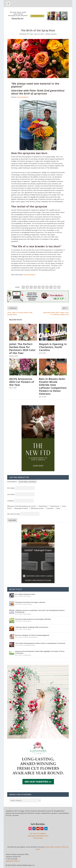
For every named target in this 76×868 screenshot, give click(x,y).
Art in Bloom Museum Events (25, 594)
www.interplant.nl (22, 97)
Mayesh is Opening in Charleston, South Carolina (53, 347)
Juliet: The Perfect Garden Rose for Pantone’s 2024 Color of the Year (22, 348)
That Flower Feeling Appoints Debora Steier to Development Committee (40, 643)
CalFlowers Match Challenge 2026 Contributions (32, 627)
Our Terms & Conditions (38, 833)
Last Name (11, 494)
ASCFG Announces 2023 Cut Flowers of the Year (22, 382)
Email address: (22, 482)
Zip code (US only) (13, 514)
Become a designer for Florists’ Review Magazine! (32, 635)
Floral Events (27, 596)
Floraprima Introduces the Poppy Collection (30, 602)
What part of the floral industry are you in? (22, 506)
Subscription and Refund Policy (38, 836)
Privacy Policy (38, 838)
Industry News (27, 614)
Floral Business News (29, 645)
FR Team (30, 34)
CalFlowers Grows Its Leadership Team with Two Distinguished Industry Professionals (40, 611)
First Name (11, 488)
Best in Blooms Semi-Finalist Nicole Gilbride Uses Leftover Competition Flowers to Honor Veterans (53, 386)
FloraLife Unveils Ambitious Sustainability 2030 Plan (33, 619)
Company (10, 501)
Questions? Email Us (13, 861)
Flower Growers (51, 34)
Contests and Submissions (30, 637)
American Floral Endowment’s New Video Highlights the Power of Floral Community (40, 652)
